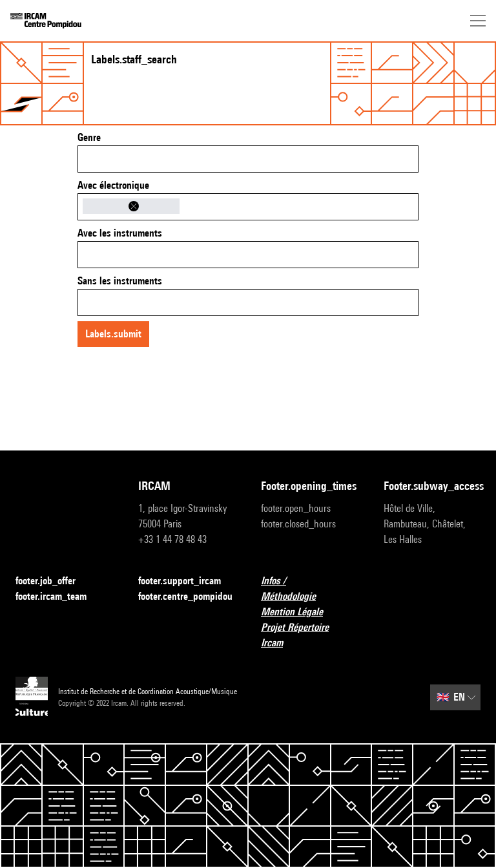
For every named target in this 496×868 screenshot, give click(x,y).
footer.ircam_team (59, 597)
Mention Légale (300, 612)
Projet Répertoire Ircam (309, 635)
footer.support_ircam (187, 581)
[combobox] (248, 159)
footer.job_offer (53, 581)
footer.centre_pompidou (185, 596)
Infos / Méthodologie (309, 588)
